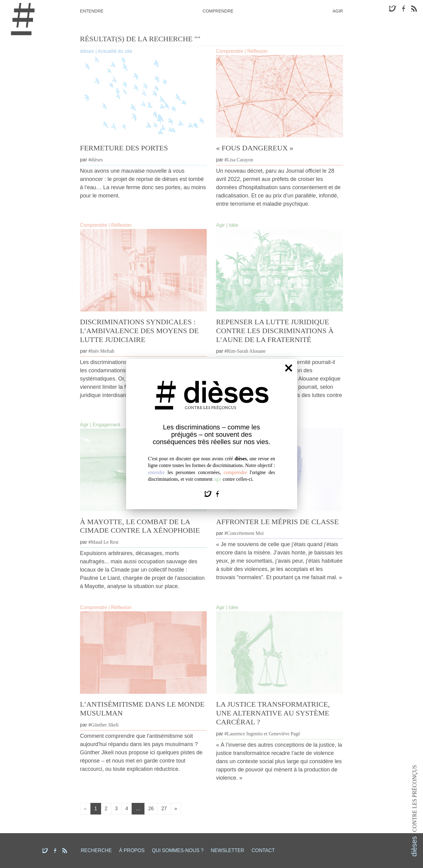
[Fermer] (289, 368)
